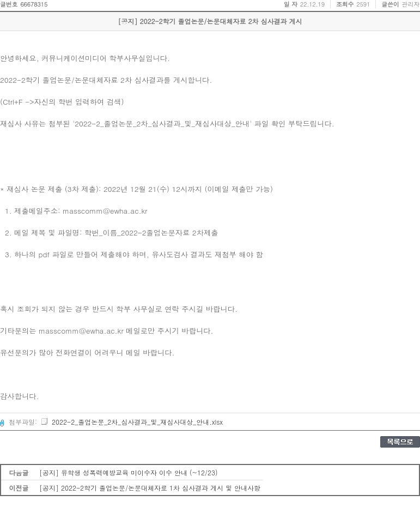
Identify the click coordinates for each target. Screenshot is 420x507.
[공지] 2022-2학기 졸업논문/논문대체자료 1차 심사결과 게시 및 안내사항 (150, 488)
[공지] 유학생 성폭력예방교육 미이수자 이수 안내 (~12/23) (129, 472)
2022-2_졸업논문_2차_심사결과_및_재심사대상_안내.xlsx (132, 422)
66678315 (34, 4)
